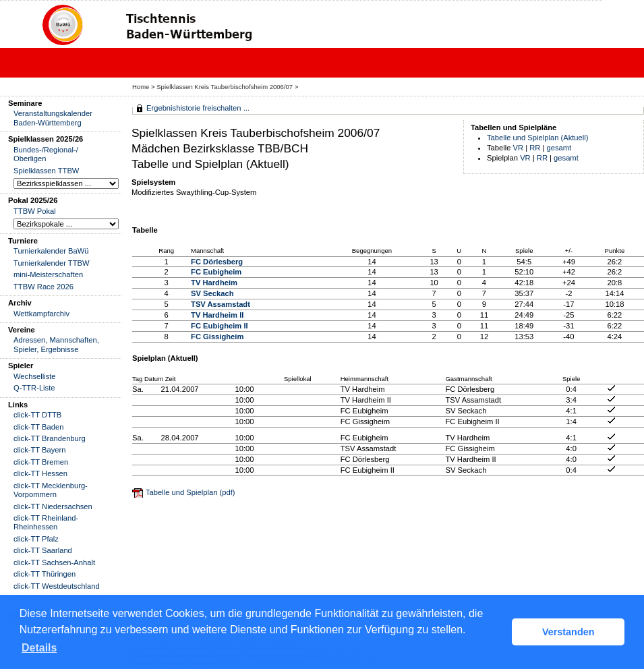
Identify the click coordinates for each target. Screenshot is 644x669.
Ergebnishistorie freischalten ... (198, 108)
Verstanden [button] (568, 632)
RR (535, 148)
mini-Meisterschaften (48, 274)
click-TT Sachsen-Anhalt (54, 562)
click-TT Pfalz (36, 539)
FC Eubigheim (216, 272)
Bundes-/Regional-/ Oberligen (46, 154)
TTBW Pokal (35, 211)
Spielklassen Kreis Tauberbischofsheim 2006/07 (226, 87)
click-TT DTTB (37, 415)
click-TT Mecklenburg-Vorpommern (51, 490)
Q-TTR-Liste (34, 388)
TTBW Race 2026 (43, 287)
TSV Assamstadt (221, 304)
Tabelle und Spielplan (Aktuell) (538, 138)
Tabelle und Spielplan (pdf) (190, 492)
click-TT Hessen (40, 473)
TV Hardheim (214, 283)
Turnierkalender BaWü (51, 251)
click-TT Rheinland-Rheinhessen (46, 522)
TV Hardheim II (217, 315)
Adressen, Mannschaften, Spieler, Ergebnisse (56, 344)
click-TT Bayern (40, 450)
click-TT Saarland (43, 550)
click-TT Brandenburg (50, 438)
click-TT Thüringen (45, 574)
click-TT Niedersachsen (53, 506)
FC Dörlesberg (217, 262)
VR (519, 148)
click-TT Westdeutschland (57, 586)
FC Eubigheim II (219, 326)
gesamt (559, 148)
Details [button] (39, 648)
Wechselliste (35, 376)
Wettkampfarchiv (41, 314)
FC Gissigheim (217, 337)
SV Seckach (212, 293)
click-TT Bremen (41, 462)
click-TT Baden (38, 427)
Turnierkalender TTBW (52, 263)
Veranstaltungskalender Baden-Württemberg (53, 118)
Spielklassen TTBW (46, 171)
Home (141, 87)
